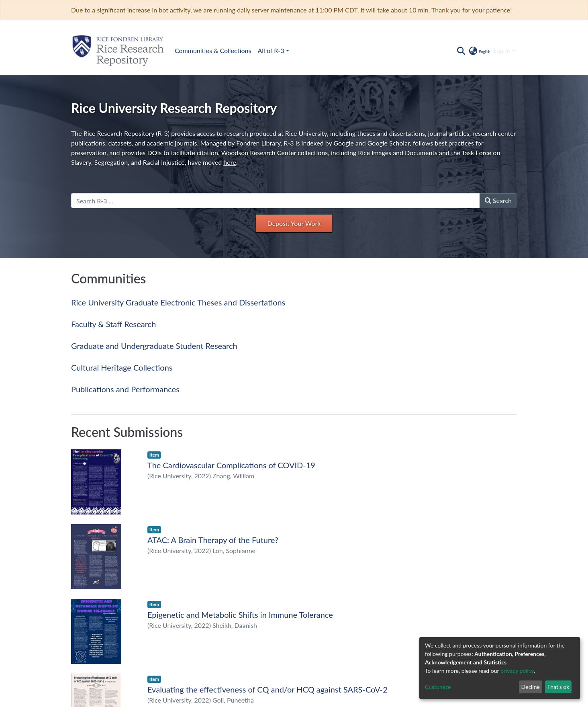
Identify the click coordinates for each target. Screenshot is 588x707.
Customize (438, 687)
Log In (502, 50)
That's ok (558, 687)
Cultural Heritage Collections (122, 367)
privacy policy (517, 671)
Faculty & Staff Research (113, 324)
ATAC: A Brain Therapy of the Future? (213, 540)
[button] (479, 51)
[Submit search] (461, 51)
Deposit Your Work (294, 223)
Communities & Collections (213, 50)
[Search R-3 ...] (276, 201)
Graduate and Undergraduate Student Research (154, 346)
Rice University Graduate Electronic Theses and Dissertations (178, 302)
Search (498, 200)
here (230, 162)
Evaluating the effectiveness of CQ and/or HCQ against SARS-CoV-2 (267, 689)
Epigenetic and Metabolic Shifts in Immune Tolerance (240, 615)
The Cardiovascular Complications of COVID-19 (231, 465)
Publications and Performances (125, 389)
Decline (530, 687)
